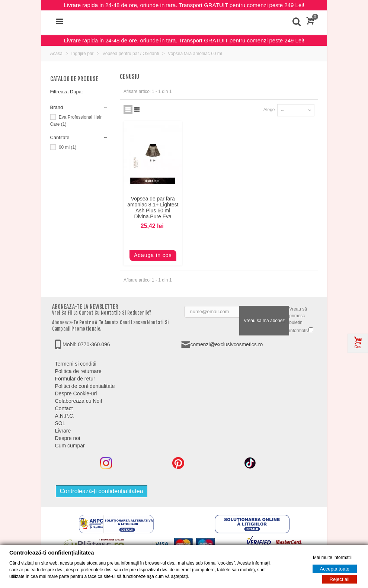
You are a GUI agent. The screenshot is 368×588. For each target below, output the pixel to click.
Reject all (340, 579)
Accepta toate (335, 569)
